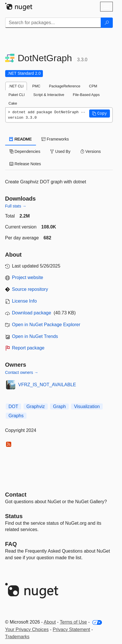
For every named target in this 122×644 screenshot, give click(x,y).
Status (14, 516)
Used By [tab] (60, 151)
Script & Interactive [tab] (49, 95)
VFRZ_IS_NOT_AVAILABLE (47, 385)
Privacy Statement (71, 629)
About (50, 622)
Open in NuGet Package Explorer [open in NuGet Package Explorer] (46, 325)
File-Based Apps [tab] (86, 95)
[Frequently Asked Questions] (11, 544)
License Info (24, 301)
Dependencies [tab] (25, 151)
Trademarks (17, 637)
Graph (59, 406)
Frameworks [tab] (55, 139)
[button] (100, 114)
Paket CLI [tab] (17, 95)
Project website (28, 277)
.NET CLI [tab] (16, 86)
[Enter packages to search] (53, 23)
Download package (32, 313)
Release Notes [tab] (25, 164)
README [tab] (21, 139)
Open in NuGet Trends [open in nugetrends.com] (35, 336)
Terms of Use (73, 622)
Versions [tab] (91, 151)
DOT (14, 406)
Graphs (16, 416)
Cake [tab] (13, 103)
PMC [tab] (36, 86)
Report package (28, 348)
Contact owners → (22, 372)
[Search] (107, 23)
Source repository (30, 289)
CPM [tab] (93, 86)
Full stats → (16, 206)
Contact (16, 495)
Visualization (87, 406)
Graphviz (36, 406)
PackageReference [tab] (65, 86)
